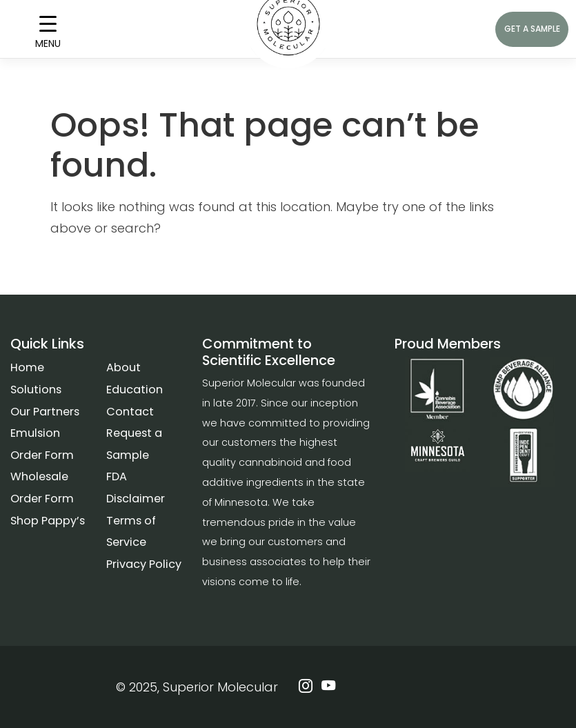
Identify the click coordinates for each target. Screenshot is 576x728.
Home (27, 367)
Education (135, 390)
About (123, 367)
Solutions (36, 390)
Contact (130, 412)
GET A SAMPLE (532, 29)
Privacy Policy (144, 564)
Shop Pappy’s (48, 521)
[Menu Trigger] (48, 29)
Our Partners (45, 412)
